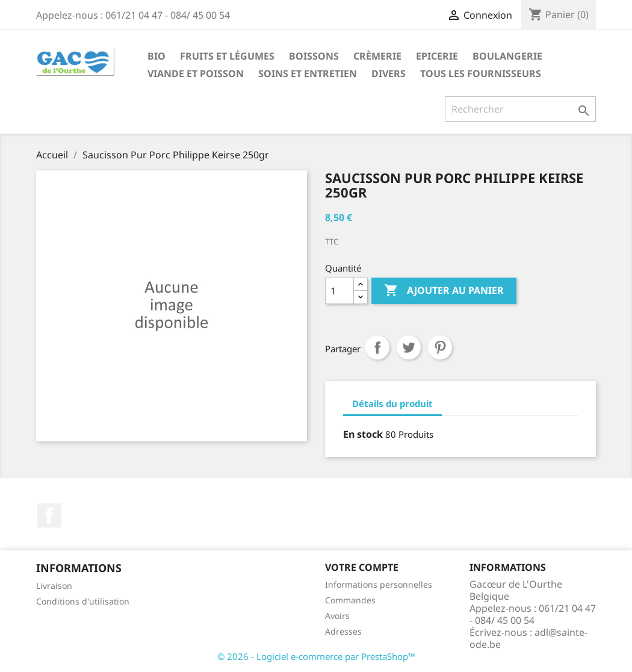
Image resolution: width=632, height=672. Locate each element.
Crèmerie (377, 56)
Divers (389, 73)
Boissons (314, 56)
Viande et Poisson (196, 73)
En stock (363, 434)
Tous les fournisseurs (481, 73)
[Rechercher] (520, 109)
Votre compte (362, 567)
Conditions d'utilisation (83, 601)
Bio (156, 56)
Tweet (409, 347)
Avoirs (337, 616)
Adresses (343, 631)
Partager (377, 347)
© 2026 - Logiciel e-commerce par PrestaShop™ (316, 656)
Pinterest (440, 347)
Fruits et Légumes (227, 56)
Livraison (54, 586)
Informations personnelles (379, 584)
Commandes (350, 600)
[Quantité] (339, 291)
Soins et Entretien (308, 73)
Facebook (49, 515)
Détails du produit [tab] (392, 403)
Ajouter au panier (444, 291)
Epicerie (437, 56)
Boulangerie (507, 56)
